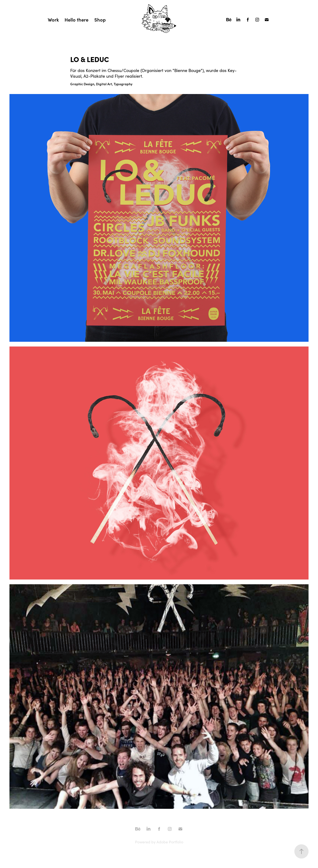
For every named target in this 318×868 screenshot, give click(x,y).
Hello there (76, 20)
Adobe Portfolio (170, 842)
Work (53, 20)
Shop (100, 20)
